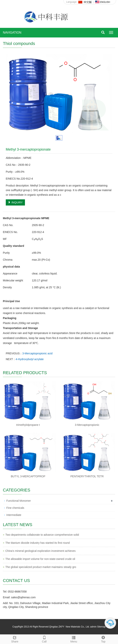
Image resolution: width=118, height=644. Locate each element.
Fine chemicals (15, 508)
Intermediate (14, 515)
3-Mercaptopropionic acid (37, 353)
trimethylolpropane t (28, 425)
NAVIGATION (12, 33)
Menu (74, 639)
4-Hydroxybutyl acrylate (30, 359)
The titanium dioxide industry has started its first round (38, 543)
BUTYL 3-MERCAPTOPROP (28, 476)
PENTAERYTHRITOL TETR (87, 476)
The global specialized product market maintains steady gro (41, 567)
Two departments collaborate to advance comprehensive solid (42, 535)
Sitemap (101, 627)
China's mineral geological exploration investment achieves (40, 551)
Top (103, 639)
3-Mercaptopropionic (87, 425)
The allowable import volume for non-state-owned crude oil (40, 559)
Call (44, 639)
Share (15, 639)
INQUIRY (15, 202)
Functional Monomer (19, 501)
